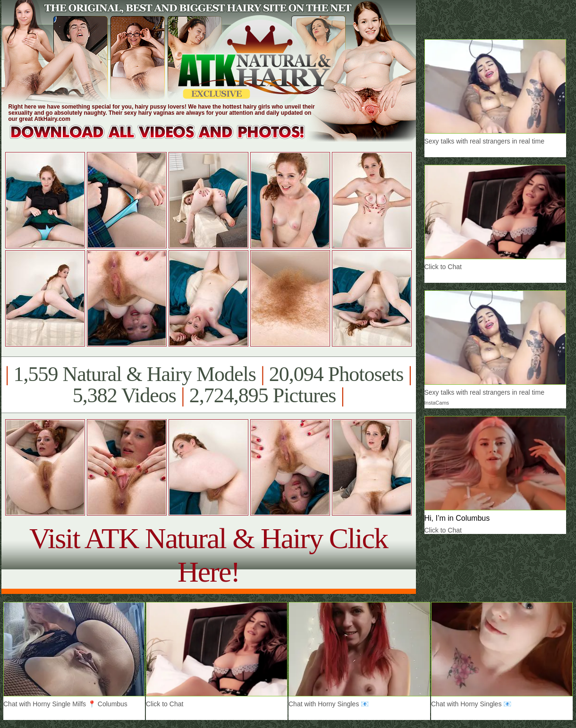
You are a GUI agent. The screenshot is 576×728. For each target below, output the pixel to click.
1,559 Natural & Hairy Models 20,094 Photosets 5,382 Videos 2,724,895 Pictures (208, 385)
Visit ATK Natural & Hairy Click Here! (208, 555)
